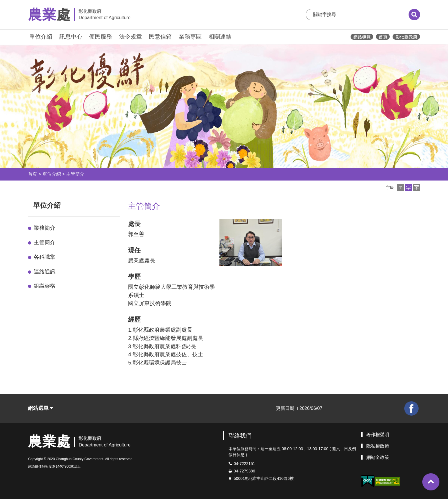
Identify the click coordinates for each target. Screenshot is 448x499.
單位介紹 (41, 37)
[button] (400, 188)
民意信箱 (160, 37)
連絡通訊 (45, 271)
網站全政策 (378, 457)
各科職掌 (45, 257)
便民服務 (101, 37)
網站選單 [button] (40, 408)
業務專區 (190, 37)
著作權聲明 (378, 435)
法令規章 (131, 37)
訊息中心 (71, 37)
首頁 (33, 174)
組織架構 (45, 286)
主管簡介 (75, 174)
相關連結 (220, 37)
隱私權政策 (378, 446)
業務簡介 (45, 228)
